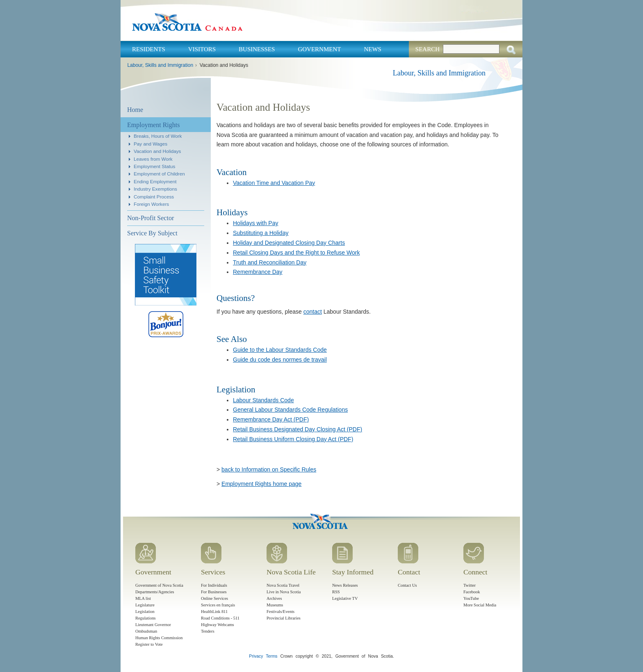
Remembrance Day (258, 272)
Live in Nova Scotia (284, 592)
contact (313, 312)
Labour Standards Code (263, 400)
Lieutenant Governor (153, 625)
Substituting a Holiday (261, 233)
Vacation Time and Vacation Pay (274, 183)
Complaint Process (154, 197)
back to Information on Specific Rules (269, 469)
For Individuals (214, 585)
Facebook (472, 592)
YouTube (471, 598)
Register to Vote (149, 644)
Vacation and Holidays (157, 151)
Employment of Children (159, 174)
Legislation (145, 612)
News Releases (345, 585)
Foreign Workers (151, 204)
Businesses (257, 49)
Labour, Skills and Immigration (160, 65)
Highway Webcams (218, 625)
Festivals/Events (280, 612)
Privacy (256, 656)
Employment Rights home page (261, 484)
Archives (274, 598)
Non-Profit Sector (150, 218)
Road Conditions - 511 (220, 618)
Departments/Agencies (155, 592)
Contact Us (407, 585)
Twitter (470, 585)
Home (135, 110)
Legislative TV (345, 598)
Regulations (146, 618)
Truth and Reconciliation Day (270, 262)
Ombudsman (146, 631)
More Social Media (480, 605)
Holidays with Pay (256, 223)
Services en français (218, 605)
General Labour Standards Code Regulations (290, 410)
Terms (271, 656)
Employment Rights (153, 125)
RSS (336, 592)
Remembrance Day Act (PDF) (271, 419)
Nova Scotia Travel (283, 585)
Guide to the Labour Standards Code (280, 350)
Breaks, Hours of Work (158, 136)
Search (428, 49)
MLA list (143, 598)
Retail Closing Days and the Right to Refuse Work (296, 253)
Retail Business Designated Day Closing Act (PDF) (298, 429)
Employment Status (154, 166)
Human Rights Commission (159, 638)
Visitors (202, 49)
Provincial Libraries (284, 618)
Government (319, 49)
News (373, 49)
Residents (149, 49)
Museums (275, 605)
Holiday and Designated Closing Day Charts (289, 243)
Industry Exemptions (155, 189)
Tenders (208, 631)
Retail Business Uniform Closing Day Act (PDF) (293, 439)
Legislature (145, 605)
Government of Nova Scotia (159, 585)
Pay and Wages (150, 144)
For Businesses (214, 592)
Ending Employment (155, 181)
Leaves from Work (153, 159)
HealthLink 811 (214, 612)
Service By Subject (152, 233)
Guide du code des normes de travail (280, 360)
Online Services (214, 598)
